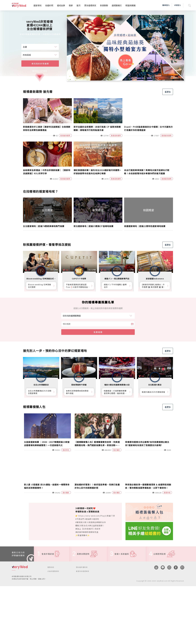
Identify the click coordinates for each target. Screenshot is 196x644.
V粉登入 (177, 5)
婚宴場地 (37, 5)
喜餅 (71, 5)
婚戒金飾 (61, 5)
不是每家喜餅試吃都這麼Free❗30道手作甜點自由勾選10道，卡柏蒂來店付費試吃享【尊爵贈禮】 (78, 286)
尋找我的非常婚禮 (40, 63)
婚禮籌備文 (117, 5)
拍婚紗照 (49, 5)
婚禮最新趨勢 (65, 135)
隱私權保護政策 (82, 567)
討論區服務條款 (53, 571)
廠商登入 (166, 5)
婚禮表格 (167, 492)
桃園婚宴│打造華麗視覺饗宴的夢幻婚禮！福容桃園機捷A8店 (115, 392)
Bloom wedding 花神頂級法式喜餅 (39, 286)
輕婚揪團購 (130, 5)
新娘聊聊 (104, 5)
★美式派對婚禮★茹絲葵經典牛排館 (77, 392)
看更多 (168, 92)
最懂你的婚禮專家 (83, 571)
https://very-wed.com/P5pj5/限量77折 (97, 516)
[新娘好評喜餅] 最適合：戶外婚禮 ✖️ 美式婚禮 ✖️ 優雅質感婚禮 (154, 286)
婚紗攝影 (117, 450)
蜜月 (78, 5)
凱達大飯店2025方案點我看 (154, 392)
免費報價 (98, 332)
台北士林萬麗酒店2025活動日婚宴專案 (40, 392)
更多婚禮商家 (90, 5)
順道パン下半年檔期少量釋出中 (115, 286)
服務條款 (51, 567)
